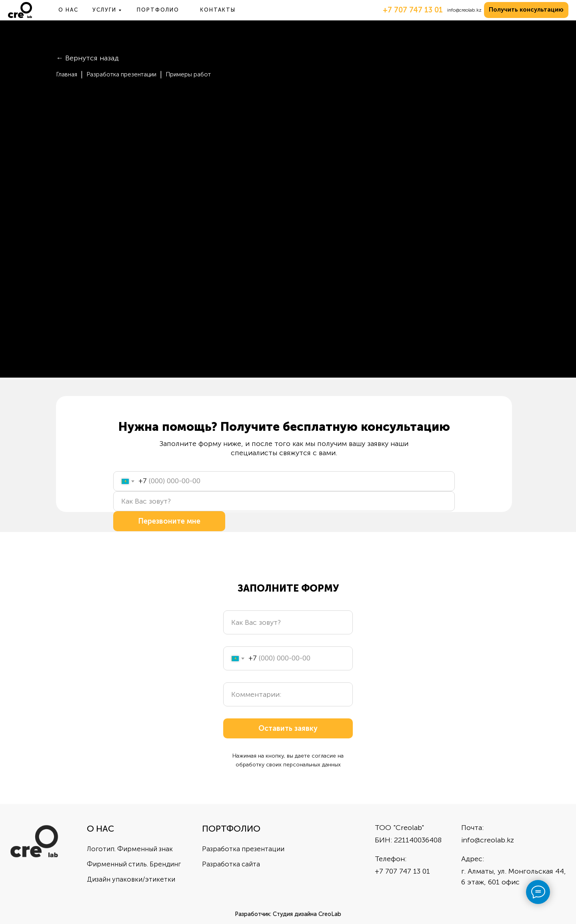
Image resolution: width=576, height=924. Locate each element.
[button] (526, 10)
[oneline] (288, 694)
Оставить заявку (288, 728)
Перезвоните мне (169, 521)
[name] (284, 501)
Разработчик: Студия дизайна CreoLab (288, 914)
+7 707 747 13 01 (413, 10)
